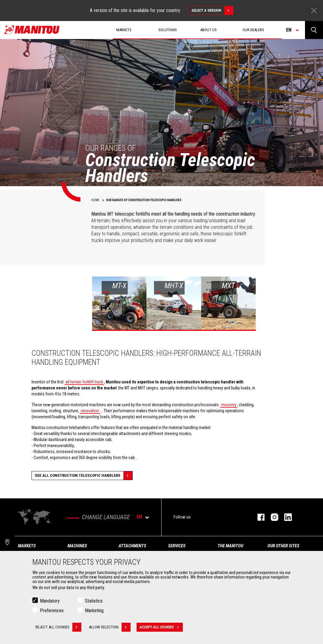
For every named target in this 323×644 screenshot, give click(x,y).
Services (177, 546)
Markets (27, 546)
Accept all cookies (161, 627)
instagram (272, 517)
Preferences (52, 611)
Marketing (94, 611)
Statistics (94, 601)
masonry (229, 405)
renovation (90, 411)
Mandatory (50, 601)
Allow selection (110, 627)
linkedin (285, 517)
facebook (258, 517)
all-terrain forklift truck (84, 382)
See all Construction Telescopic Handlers (84, 476)
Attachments (132, 546)
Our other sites (283, 546)
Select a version (212, 11)
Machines (77, 546)
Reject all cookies (58, 627)
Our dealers (253, 30)
